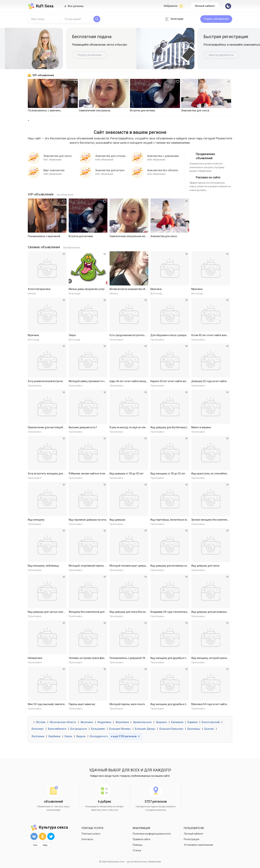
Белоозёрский (211, 722)
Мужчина (156, 289)
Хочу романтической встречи (45, 381)
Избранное (173, 6)
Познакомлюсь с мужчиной (44, 236)
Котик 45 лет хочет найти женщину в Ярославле (220, 335)
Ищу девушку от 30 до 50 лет (127, 474)
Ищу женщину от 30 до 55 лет (168, 474)
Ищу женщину (36, 520)
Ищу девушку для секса (205, 566)
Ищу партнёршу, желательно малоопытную (176, 520)
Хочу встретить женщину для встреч (50, 474)
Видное (81, 736)
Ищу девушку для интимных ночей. (171, 566)
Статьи (137, 850)
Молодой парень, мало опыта (127, 704)
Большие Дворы (145, 729)
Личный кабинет (205, 6)
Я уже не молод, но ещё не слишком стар (134, 427)
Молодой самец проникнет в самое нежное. (95, 381)
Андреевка (104, 722)
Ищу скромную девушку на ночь (88, 520)
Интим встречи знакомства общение (131, 289)
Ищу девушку (117, 520)
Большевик (98, 729)
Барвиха (193, 722)
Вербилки (55, 736)
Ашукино (161, 722)
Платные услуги (91, 834)
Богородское (79, 729)
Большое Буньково (171, 729)
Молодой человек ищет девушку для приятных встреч (142, 566)
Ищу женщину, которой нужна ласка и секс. (217, 658)
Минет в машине (201, 427)
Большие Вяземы (120, 729)
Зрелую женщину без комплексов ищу (214, 520)
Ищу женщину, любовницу (43, 566)
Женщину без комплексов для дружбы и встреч (97, 612)
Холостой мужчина (39, 289)
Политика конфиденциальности (152, 834)
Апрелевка (122, 722)
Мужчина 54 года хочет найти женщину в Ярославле (223, 704)
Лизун (72, 335)
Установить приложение (198, 845)
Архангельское (142, 722)
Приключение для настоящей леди (49, 427)
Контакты (87, 839)
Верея (68, 736)
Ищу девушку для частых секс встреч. (50, 612)
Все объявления (65, 195)
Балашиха (177, 722)
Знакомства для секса (164, 236)
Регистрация (192, 839)
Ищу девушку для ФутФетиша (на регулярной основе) (182, 427)
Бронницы (194, 729)
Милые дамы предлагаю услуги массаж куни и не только (102, 289)
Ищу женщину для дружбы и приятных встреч (178, 658)
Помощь (138, 845)
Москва (41, 722)
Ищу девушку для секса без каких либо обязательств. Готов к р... (148, 612)
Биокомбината (57, 729)
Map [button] (45, 845)
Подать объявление (216, 19)
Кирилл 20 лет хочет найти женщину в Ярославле (180, 381)
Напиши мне (35, 658)
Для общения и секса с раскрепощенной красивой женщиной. (187, 335)
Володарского (99, 736)
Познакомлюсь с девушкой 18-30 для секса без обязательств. (146, 658)
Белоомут (38, 729)
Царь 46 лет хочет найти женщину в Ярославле (138, 381)
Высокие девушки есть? (83, 427)
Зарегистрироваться (221, 55)
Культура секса (49, 827)
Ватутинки (38, 736)
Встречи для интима (81, 236)
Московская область (63, 722)
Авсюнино (87, 722)
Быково (209, 729)
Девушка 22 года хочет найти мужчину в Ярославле (222, 381)
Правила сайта (141, 839)
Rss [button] (35, 845)
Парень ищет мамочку (82, 704)
